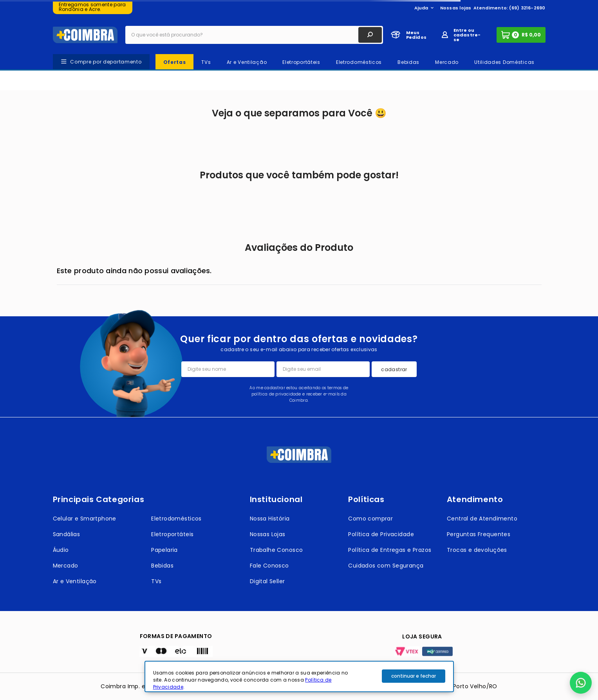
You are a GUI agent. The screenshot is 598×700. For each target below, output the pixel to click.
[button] (581, 683)
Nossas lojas (456, 8)
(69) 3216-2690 (527, 8)
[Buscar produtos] (370, 35)
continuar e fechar (414, 676)
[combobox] (254, 35)
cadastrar (394, 369)
